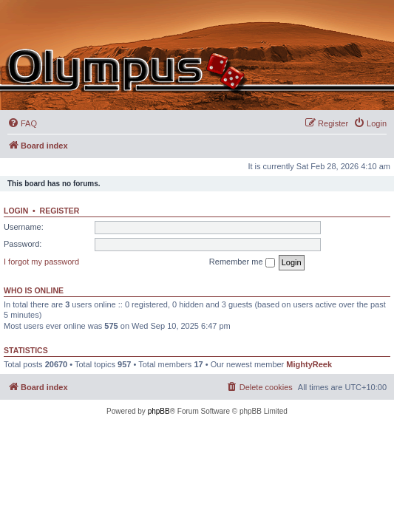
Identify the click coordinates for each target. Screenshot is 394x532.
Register (60, 211)
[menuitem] (22, 123)
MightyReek (309, 364)
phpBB (159, 411)
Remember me (242, 262)
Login (16, 211)
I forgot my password (41, 262)
